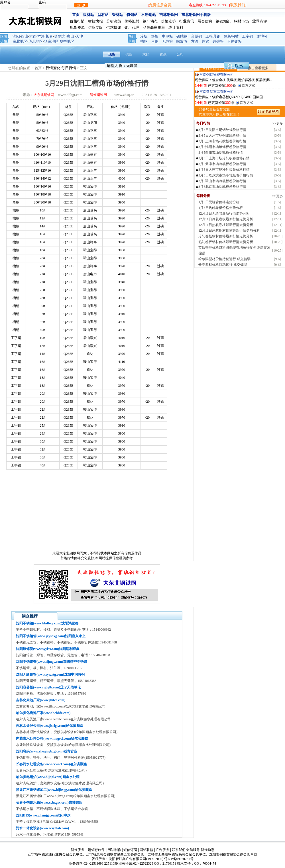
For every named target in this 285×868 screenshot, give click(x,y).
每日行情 (69, 68)
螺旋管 (182, 41)
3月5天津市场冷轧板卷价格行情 (222, 164)
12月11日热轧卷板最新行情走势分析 (226, 225)
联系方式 (249, 86)
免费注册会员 (160, 5)
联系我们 (238, 5)
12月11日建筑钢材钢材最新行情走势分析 (229, 231)
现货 (112, 54)
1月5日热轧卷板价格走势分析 (221, 208)
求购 (146, 54)
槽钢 (144, 41)
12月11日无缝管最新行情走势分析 (224, 213)
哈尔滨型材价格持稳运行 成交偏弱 (224, 259)
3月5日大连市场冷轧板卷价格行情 (224, 170)
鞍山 (25, 36)
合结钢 (197, 36)
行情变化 (53, 68)
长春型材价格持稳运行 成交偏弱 (223, 265)
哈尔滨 (59, 36)
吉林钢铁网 (169, 15)
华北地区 (36, 41)
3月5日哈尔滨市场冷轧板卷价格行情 (226, 175)
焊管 (205, 41)
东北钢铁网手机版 (196, 15)
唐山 (70, 36)
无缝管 (167, 41)
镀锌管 (218, 41)
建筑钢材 (231, 36)
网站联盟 (146, 850)
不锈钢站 (148, 15)
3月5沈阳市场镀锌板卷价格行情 (222, 147)
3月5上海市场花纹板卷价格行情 (222, 141)
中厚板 (167, 36)
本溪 (41, 36)
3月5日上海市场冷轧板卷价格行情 (224, 158)
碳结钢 (182, 36)
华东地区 (51, 41)
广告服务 (162, 850)
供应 (129, 54)
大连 (33, 36)
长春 (49, 36)
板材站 (88, 15)
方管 (195, 41)
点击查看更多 (258, 68)
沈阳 (16, 36)
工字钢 (248, 36)
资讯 (163, 54)
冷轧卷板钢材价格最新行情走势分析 (226, 236)
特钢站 (132, 15)
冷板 (144, 36)
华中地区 (67, 41)
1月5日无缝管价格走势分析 (219, 202)
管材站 (118, 15)
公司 (180, 54)
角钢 (155, 41)
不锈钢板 (235, 41)
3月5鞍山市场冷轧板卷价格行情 (222, 181)
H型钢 (261, 36)
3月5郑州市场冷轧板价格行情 (221, 153)
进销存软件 (96, 850)
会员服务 (193, 850)
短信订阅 (130, 850)
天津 (80, 36)
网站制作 (114, 850)
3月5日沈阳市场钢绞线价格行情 (222, 130)
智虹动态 (207, 850)
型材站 (103, 15)
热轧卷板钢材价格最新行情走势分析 (226, 242)
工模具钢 (213, 36)
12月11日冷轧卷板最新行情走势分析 (226, 219)
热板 (155, 36)
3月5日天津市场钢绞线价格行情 (222, 135)
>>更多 (278, 124)
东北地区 (20, 41)
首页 (76, 15)
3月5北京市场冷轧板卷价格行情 (222, 187)
